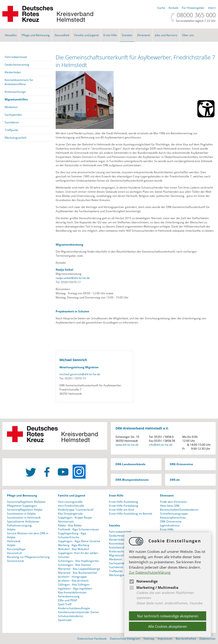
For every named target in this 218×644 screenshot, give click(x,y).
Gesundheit (62, 35)
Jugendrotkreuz (170, 525)
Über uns (188, 35)
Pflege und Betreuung (36, 35)
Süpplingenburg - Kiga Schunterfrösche (72, 535)
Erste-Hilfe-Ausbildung (123, 502)
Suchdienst (12, 122)
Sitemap (149, 639)
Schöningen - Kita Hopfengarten (79, 561)
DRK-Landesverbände (130, 464)
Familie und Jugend (86, 35)
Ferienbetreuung (69, 596)
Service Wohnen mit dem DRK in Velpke (28, 535)
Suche (161, 8)
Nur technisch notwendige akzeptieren (168, 616)
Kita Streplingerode (70, 514)
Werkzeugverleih (16, 138)
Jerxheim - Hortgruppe (72, 577)
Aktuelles (11, 35)
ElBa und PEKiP (68, 600)
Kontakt (173, 8)
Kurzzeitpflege (16, 549)
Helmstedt (14, 541)
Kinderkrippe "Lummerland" (76, 510)
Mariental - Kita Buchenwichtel (78, 573)
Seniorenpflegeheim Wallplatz (26, 502)
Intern (212, 8)
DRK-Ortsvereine (181, 464)
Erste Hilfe (110, 35)
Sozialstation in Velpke (21, 514)
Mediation (11, 107)
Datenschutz (208, 639)
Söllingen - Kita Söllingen (74, 585)
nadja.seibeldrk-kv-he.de (73, 278)
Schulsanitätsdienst (71, 616)
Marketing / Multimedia (154, 587)
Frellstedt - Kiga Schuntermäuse (79, 529)
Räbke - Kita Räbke (70, 525)
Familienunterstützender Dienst (78, 612)
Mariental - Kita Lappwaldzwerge (79, 569)
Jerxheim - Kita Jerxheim (73, 581)
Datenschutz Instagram (125, 639)
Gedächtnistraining (17, 65)
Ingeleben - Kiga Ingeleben (75, 588)
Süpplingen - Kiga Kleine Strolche (79, 541)
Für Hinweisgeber (193, 8)
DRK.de (175, 480)
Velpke (11, 529)
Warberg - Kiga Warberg (74, 545)
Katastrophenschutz (173, 517)
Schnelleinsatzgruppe (174, 514)
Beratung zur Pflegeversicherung (28, 557)
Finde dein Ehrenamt (173, 502)
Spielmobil (65, 620)
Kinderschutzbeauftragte (74, 608)
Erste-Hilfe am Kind (121, 510)
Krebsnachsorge (15, 92)
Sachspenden (13, 115)
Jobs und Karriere (166, 35)
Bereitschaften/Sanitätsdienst (179, 510)
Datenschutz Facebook (92, 639)
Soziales (127, 35)
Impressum (165, 639)
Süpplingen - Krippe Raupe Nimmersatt (75, 519)
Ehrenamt (144, 35)
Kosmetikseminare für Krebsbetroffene (19, 82)
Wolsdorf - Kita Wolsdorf (74, 549)
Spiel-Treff (65, 604)
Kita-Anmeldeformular (72, 592)
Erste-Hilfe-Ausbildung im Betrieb (131, 514)
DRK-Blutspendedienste (132, 480)
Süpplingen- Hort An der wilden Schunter (78, 555)
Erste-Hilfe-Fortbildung (124, 506)
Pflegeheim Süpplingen (22, 506)
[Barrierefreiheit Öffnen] (206, 109)
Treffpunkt (11, 130)
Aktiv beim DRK (170, 506)
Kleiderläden (13, 72)
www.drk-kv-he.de (127, 445)
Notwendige (143, 581)
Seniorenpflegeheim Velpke (25, 510)
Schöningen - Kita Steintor (75, 565)
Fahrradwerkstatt (16, 57)
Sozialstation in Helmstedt (24, 517)
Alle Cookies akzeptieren (168, 626)
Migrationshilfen (16, 99)
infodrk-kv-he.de (161, 445)
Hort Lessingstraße (70, 502)
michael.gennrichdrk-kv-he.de (80, 374)
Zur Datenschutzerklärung (150, 572)
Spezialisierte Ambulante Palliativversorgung (23, 523)
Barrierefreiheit (186, 639)
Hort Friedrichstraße (71, 506)
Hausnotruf (14, 553)
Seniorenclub (15, 561)
